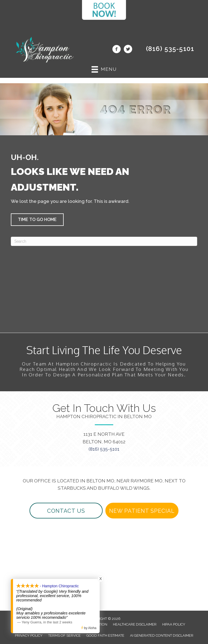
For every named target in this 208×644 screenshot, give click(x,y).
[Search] (104, 241)
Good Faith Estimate (105, 635)
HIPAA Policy (174, 624)
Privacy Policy (29, 635)
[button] (37, 220)
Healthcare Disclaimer (135, 624)
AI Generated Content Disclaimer (162, 635)
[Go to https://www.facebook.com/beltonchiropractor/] (116, 50)
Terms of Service (64, 635)
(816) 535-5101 (170, 49)
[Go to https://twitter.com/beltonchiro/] (128, 50)
